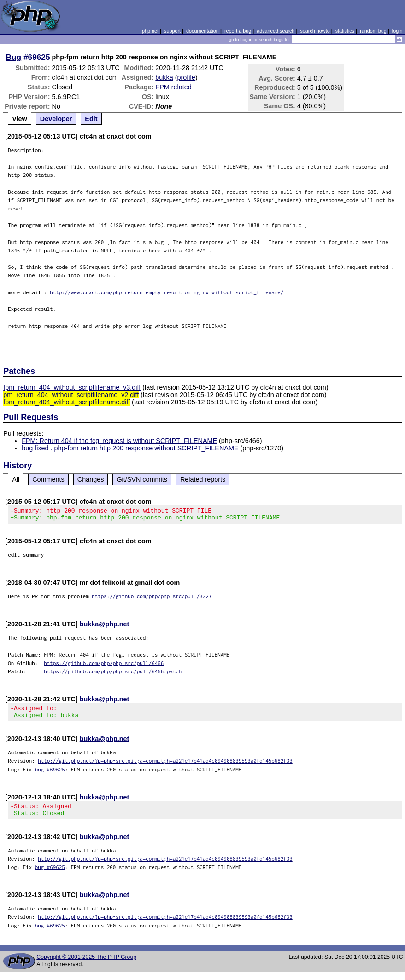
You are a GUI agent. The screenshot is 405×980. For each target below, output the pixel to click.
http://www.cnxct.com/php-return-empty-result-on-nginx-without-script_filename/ (167, 292)
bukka (164, 77)
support (172, 31)
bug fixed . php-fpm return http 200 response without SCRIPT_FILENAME (130, 448)
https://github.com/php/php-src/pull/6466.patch (113, 674)
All (16, 479)
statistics (345, 31)
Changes (91, 479)
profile (186, 77)
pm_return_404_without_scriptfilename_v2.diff (71, 395)
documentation (202, 31)
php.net (150, 31)
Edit (91, 119)
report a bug (238, 31)
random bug (373, 31)
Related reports (203, 479)
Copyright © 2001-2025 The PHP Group (86, 965)
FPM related (173, 87)
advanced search (276, 31)
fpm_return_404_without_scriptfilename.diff (67, 402)
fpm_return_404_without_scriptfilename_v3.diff (72, 387)
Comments (48, 479)
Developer (56, 119)
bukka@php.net (105, 627)
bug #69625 (50, 775)
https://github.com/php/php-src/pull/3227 (152, 599)
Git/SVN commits (142, 479)
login (397, 31)
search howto (315, 31)
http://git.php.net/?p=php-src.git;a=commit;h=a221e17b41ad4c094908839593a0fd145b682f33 (165, 766)
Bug (14, 57)
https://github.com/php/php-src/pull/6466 (104, 666)
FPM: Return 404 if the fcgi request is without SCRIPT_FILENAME (119, 441)
